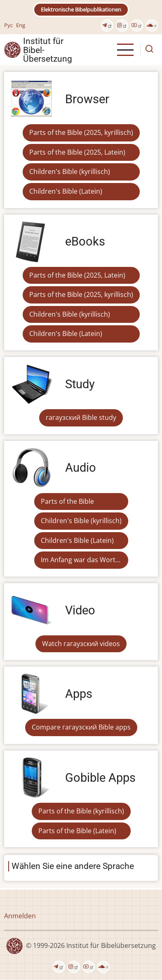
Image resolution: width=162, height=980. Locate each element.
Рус (8, 25)
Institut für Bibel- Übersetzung (48, 50)
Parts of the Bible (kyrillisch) (81, 811)
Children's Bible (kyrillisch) (70, 171)
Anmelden (20, 916)
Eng (21, 25)
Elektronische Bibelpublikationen (81, 9)
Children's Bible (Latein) (66, 191)
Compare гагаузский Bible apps (81, 727)
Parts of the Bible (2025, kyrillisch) (81, 132)
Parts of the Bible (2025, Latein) (77, 152)
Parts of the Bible (67, 501)
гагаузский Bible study (81, 417)
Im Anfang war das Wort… (81, 560)
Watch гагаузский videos (81, 644)
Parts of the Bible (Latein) (77, 831)
